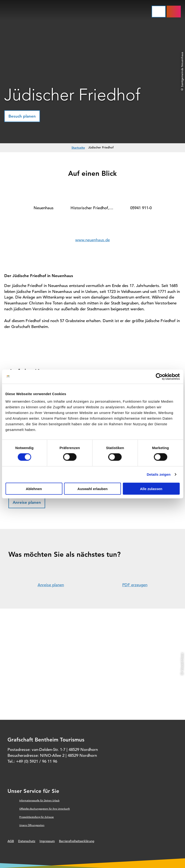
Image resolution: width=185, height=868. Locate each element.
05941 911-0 (141, 208)
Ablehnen (34, 489)
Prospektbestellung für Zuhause (37, 817)
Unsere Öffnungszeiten (32, 825)
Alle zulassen (151, 489)
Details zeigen (159, 474)
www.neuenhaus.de (92, 240)
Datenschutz (27, 841)
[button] (22, 116)
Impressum (47, 841)
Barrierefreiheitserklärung (77, 841)
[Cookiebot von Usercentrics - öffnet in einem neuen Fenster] (159, 377)
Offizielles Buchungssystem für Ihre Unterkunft (45, 809)
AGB (11, 841)
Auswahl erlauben (92, 489)
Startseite (78, 147)
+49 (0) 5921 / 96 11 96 (37, 761)
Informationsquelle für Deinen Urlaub (39, 800)
